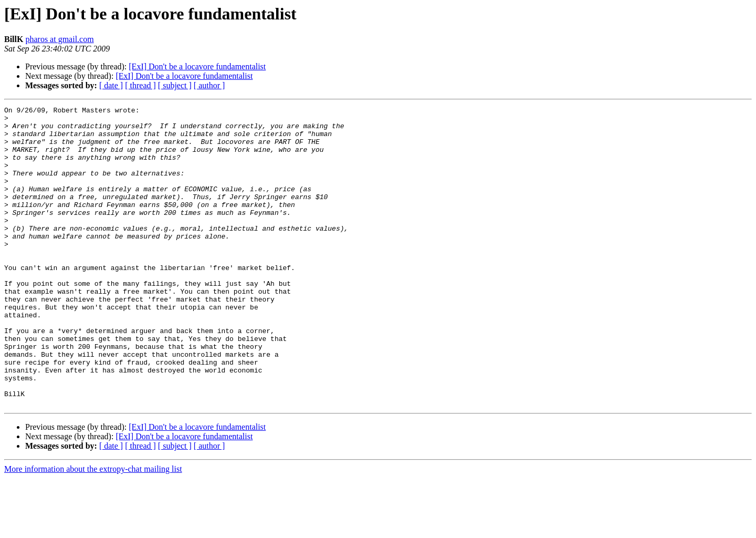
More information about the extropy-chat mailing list (93, 529)
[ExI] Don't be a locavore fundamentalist (197, 66)
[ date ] (111, 85)
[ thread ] (140, 85)
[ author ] (209, 85)
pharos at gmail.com (59, 39)
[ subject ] (175, 85)
